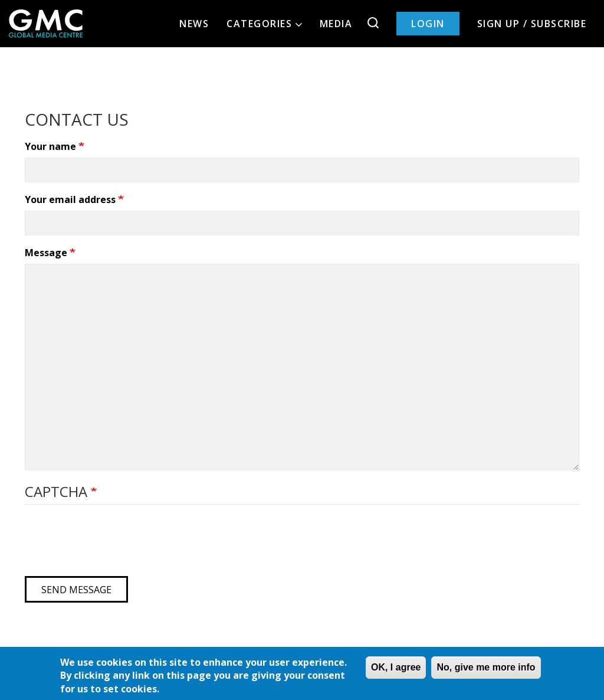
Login (428, 24)
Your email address (71, 199)
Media (336, 24)
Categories (264, 24)
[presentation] (114, 544)
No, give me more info (486, 667)
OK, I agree (396, 667)
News (194, 24)
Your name (52, 146)
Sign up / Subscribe (532, 24)
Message (47, 253)
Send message (76, 590)
